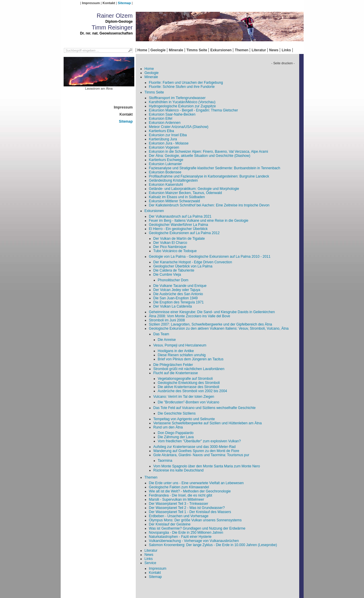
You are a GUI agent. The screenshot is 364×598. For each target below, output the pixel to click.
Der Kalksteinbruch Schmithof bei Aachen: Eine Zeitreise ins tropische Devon (209, 205)
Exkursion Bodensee (165, 172)
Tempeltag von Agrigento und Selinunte (184, 419)
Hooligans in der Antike (176, 351)
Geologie (158, 50)
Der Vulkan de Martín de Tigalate (179, 239)
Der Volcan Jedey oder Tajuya (177, 290)
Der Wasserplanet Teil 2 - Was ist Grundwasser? (187, 508)
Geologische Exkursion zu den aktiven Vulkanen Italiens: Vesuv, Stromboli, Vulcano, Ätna (219, 328)
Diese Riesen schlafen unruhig (182, 355)
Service (150, 563)
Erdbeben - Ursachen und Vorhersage (179, 516)
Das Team (161, 334)
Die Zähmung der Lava (176, 437)
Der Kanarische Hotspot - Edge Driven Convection (193, 262)
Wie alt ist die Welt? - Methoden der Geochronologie (190, 491)
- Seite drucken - (283, 63)
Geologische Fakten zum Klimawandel (179, 487)
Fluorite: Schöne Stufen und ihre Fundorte (182, 87)
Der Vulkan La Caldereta (173, 306)
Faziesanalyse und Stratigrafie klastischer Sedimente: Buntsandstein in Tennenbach (215, 168)
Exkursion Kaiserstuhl (166, 185)
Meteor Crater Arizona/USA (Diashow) (179, 127)
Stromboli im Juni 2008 (167, 320)
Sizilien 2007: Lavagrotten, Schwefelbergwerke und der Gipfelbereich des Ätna (211, 324)
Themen (241, 50)
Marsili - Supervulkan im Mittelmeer (177, 500)
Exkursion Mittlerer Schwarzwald (174, 201)
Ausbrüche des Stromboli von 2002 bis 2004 (192, 391)
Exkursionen (221, 50)
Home (142, 50)
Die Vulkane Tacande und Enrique (180, 286)
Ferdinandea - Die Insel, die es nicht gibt (181, 495)
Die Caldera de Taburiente (174, 270)
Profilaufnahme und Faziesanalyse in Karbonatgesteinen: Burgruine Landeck (209, 176)
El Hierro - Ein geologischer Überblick (178, 229)
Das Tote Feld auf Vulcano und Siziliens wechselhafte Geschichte (205, 408)
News (274, 50)
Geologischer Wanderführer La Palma (179, 225)
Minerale (176, 50)
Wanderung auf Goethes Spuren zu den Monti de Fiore (196, 451)
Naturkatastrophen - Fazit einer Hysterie (180, 537)
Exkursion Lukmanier (166, 164)
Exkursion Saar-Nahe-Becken (172, 114)
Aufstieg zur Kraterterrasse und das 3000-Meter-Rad (195, 447)
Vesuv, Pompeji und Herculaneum (180, 345)
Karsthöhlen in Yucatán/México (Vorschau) (182, 102)
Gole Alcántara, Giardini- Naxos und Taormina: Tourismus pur (201, 455)
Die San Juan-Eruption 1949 (176, 298)
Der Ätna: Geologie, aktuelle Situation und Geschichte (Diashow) (200, 156)
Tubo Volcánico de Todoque (175, 251)
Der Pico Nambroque (170, 247)
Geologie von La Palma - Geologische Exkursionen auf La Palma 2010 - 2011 (210, 257)
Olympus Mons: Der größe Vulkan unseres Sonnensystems (195, 520)
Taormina (165, 461)
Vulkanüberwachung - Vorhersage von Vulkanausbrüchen (194, 541)
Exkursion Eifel (161, 119)
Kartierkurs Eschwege (166, 160)
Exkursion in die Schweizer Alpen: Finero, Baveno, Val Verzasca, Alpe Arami (209, 152)
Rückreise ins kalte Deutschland (179, 470)
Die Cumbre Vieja (167, 275)
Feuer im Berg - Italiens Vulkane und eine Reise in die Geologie (199, 221)
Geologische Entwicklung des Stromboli (189, 383)
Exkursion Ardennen (165, 123)
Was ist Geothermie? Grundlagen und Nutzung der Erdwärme (197, 528)
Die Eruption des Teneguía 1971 (179, 302)
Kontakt (109, 3)
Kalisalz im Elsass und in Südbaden (177, 197)
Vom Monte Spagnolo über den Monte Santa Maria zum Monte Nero (207, 466)
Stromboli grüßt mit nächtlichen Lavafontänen (189, 369)
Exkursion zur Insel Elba (168, 135)
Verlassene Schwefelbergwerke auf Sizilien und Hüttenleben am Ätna (208, 423)
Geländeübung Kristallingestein (173, 180)
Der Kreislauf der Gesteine (170, 524)
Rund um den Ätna (168, 427)
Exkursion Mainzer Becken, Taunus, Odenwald (186, 193)
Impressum (91, 3)
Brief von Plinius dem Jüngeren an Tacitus (191, 359)
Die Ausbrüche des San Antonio (178, 294)
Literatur (259, 50)
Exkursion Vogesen (164, 147)
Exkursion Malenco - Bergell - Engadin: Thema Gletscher (194, 110)
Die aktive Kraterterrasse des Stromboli (189, 387)
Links (286, 50)
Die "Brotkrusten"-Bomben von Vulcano (189, 402)
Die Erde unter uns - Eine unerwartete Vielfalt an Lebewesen (196, 483)
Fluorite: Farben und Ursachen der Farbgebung (186, 83)
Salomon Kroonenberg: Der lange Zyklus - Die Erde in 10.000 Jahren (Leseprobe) (213, 545)
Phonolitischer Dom (173, 280)
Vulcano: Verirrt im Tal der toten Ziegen (184, 397)
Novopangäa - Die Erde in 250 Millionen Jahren (186, 533)
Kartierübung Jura (163, 139)
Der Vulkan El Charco (170, 243)
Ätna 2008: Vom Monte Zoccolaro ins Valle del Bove (190, 316)
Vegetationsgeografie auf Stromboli (185, 379)
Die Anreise (167, 340)
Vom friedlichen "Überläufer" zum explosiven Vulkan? (199, 441)
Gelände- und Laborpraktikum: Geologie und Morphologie (194, 189)
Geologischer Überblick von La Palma (183, 266)
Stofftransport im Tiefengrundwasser (177, 98)
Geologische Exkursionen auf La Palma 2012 (184, 233)
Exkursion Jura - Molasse (169, 143)
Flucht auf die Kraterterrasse (176, 373)
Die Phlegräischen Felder (173, 365)
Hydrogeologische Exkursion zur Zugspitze (182, 106)
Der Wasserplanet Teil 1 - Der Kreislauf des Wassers (190, 512)
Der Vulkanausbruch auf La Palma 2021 (180, 216)
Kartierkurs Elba (162, 131)
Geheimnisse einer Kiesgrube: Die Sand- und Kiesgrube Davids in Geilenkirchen (212, 312)
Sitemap (124, 3)
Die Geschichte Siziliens (177, 413)
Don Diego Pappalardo (176, 433)
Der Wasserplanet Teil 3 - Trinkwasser (179, 504)
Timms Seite (197, 50)
